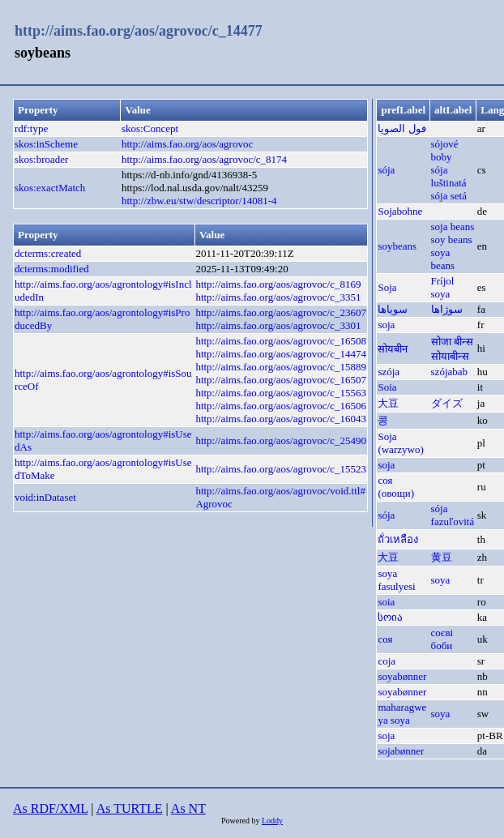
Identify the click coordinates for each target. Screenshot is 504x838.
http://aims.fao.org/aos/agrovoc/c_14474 (281, 354)
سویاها (393, 309)
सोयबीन (393, 349)
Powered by (241, 821)
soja (386, 325)
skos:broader (41, 159)
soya (441, 580)
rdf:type (31, 128)
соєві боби (442, 639)
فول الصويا (401, 128)
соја (387, 661)
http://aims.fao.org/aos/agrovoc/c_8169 (278, 284)
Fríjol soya (443, 287)
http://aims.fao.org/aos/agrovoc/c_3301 (278, 325)
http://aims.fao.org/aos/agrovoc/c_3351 (278, 297)
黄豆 (442, 557)
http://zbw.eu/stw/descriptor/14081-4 (199, 201)
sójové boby (445, 150)
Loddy (272, 821)
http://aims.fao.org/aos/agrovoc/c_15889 (281, 367)
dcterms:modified (52, 269)
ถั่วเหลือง (398, 539)
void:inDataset (45, 497)
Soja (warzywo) (400, 443)
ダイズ (447, 403)
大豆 (388, 403)
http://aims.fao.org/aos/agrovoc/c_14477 (139, 31)
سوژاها (447, 309)
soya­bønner (402, 676)
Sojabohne (400, 211)
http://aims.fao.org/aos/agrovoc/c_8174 (204, 159)
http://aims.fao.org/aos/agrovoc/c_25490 (281, 440)
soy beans (452, 239)
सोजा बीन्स (452, 342)
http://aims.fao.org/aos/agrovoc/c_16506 (281, 406)
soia (386, 602)
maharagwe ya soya (402, 714)
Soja (387, 287)
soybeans (397, 246)
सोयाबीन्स (450, 356)
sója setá (449, 196)
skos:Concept (150, 128)
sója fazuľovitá (453, 515)
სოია (390, 617)
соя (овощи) (396, 487)
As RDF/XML (50, 808)
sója (386, 170)
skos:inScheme (46, 144)
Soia (387, 387)
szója (389, 372)
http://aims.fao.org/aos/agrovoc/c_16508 (281, 341)
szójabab (449, 372)
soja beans (453, 227)
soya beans (443, 259)
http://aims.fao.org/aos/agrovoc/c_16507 (281, 380)
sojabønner (401, 751)
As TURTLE (130, 808)
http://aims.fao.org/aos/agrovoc (187, 144)
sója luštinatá (449, 176)
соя (385, 639)
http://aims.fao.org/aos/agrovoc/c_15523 (281, 469)
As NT (188, 808)
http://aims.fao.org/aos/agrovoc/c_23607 (281, 312)
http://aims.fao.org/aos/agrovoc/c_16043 (281, 419)
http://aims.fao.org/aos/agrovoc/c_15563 (281, 393)
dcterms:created (48, 253)
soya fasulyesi (396, 580)
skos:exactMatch (50, 188)
